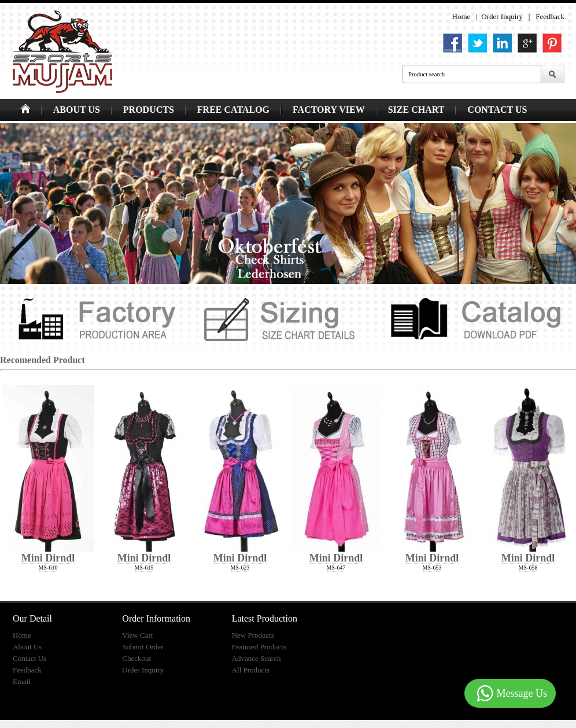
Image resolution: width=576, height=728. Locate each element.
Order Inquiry (502, 16)
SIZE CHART (416, 110)
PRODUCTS (149, 110)
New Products (253, 635)
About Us (27, 647)
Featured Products (259, 647)
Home (461, 16)
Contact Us (29, 658)
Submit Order (143, 647)
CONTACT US (497, 110)
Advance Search (256, 658)
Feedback (550, 16)
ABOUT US (77, 110)
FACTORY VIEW (329, 110)
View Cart (137, 635)
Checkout (136, 658)
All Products (251, 670)
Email (22, 681)
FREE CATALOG (233, 110)
